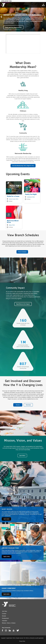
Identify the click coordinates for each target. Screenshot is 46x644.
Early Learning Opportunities (13, 27)
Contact (4, 614)
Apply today (7, 556)
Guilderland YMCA (31, 197)
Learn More (22, 456)
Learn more (6, 519)
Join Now (4, 611)
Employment (5, 618)
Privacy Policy (22, 641)
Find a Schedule (22, 252)
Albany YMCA (12, 225)
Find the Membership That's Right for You (23, 166)
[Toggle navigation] (43, 5)
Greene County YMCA (14, 199)
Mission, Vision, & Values (9, 623)
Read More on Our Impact (23, 304)
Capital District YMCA (6, 1)
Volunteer (28, 405)
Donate (18, 405)
